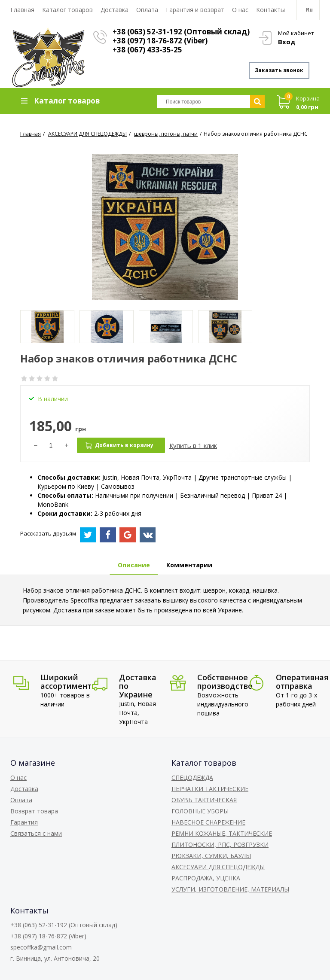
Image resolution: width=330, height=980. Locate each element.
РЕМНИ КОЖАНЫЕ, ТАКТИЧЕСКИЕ (222, 833)
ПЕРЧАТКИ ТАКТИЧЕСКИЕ (210, 789)
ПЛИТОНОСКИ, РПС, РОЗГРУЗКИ (220, 845)
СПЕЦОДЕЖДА (192, 778)
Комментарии (189, 565)
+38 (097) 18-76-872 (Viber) (160, 41)
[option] (47, 327)
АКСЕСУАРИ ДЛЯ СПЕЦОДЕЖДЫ (218, 867)
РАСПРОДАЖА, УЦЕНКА (206, 878)
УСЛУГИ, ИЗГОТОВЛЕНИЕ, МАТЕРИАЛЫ (230, 889)
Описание (134, 565)
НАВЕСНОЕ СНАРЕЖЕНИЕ (208, 822)
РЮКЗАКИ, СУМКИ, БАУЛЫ (211, 856)
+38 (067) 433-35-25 (147, 50)
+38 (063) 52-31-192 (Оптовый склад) (181, 32)
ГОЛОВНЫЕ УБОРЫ (200, 811)
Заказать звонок (279, 70)
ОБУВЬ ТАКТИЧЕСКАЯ (204, 800)
